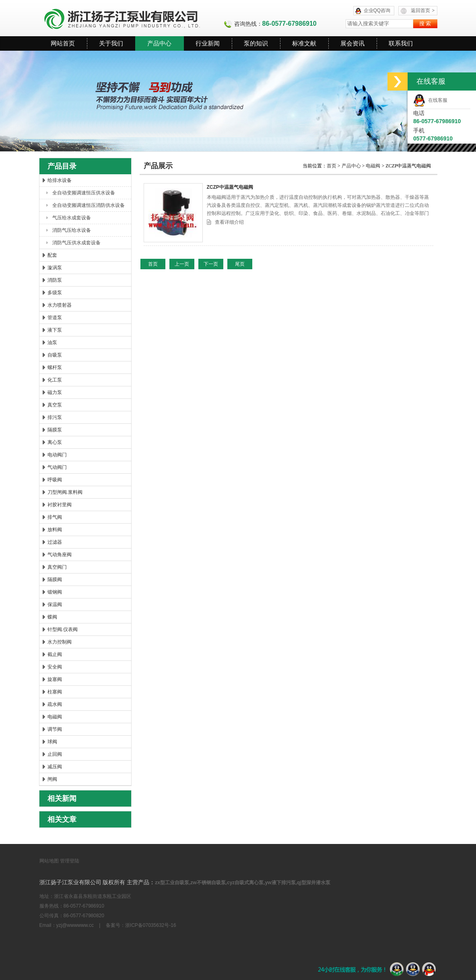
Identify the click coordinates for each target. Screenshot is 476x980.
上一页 (182, 264)
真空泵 (55, 405)
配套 (52, 255)
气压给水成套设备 (72, 218)
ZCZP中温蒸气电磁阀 (230, 187)
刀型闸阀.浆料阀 (65, 492)
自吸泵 (55, 355)
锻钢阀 (55, 592)
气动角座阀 (60, 555)
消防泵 (55, 280)
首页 (332, 166)
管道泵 (55, 318)
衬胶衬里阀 (60, 505)
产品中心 (159, 43)
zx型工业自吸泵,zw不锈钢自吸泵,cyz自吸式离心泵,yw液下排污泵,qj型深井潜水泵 (242, 883)
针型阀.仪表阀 (63, 629)
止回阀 (55, 754)
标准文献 (304, 43)
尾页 (240, 264)
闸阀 (52, 779)
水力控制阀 (60, 642)
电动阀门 (57, 455)
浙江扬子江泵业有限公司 (132, 18)
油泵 (52, 342)
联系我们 (401, 43)
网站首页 (63, 43)
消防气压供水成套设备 (76, 243)
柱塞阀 (55, 692)
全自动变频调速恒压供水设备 (84, 193)
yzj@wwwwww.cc (75, 925)
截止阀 (55, 654)
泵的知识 (256, 43)
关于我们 (111, 43)
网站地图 (49, 861)
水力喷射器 (60, 305)
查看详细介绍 (229, 222)
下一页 (211, 264)
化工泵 (55, 380)
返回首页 (423, 10)
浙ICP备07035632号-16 (151, 925)
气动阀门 (57, 467)
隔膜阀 (55, 580)
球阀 (52, 742)
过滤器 (55, 542)
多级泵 (55, 293)
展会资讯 (352, 43)
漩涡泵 (55, 268)
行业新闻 (208, 43)
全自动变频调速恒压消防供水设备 (89, 205)
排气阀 (55, 517)
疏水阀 (55, 704)
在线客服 (430, 100)
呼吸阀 (55, 480)
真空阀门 (57, 567)
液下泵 (55, 330)
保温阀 (55, 605)
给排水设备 (60, 180)
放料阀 (55, 530)
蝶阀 (52, 617)
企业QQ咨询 (377, 10)
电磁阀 (55, 717)
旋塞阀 (55, 679)
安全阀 (55, 667)
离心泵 (55, 442)
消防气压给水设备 (72, 230)
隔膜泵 (55, 430)
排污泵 (55, 417)
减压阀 (55, 767)
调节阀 (55, 729)
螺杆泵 (55, 367)
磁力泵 (55, 392)
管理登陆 (70, 861)
